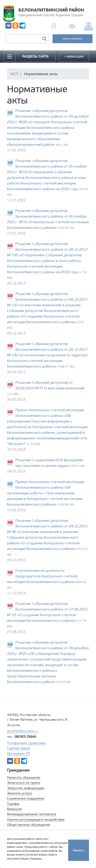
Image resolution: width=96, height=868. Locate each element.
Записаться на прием (24, 783)
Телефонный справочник (26, 743)
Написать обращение (24, 778)
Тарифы (13, 804)
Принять (79, 850)
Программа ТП (18, 754)
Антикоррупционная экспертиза (32, 814)
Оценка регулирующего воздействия (36, 820)
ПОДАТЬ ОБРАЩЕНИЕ (72, 39)
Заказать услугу (19, 793)
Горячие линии (18, 748)
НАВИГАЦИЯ (75, 56)
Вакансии (14, 809)
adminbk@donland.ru (23, 731)
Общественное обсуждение (29, 825)
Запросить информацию (26, 788)
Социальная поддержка (26, 798)
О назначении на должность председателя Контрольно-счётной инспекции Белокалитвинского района (42, 576)
